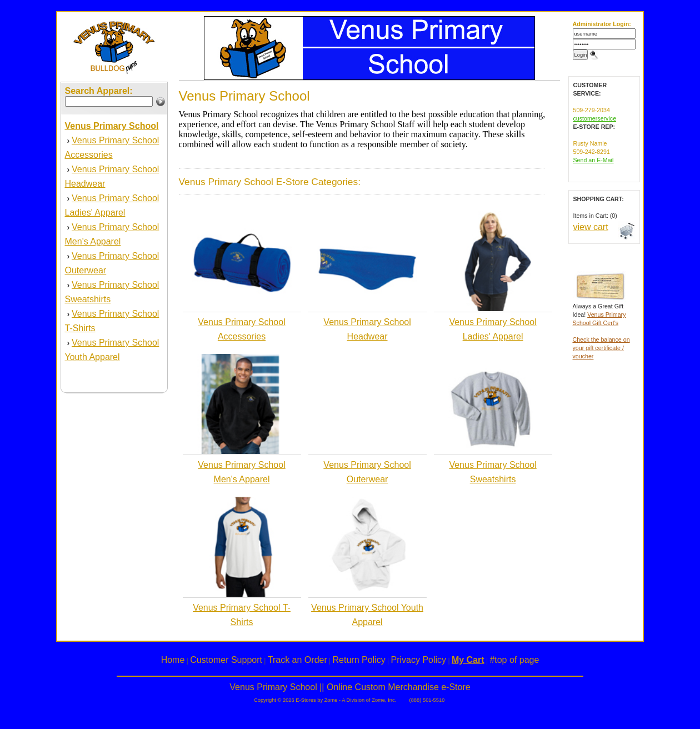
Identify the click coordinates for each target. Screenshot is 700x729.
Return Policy (359, 660)
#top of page (514, 660)
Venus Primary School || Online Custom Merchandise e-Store (350, 687)
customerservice (595, 118)
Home (173, 660)
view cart (591, 227)
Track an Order (297, 660)
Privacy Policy (419, 660)
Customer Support (226, 660)
